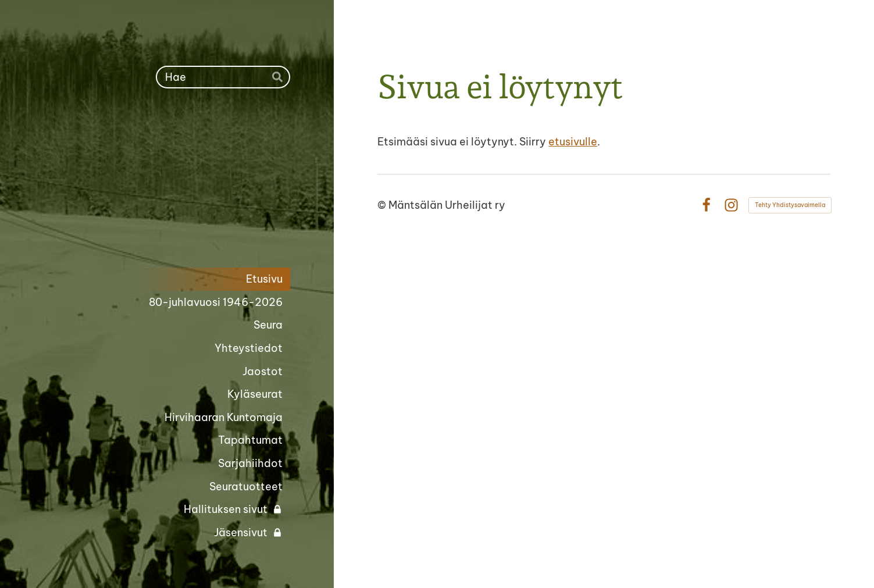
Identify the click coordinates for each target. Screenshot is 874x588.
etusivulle (573, 142)
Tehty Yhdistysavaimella (790, 205)
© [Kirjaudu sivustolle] (383, 205)
